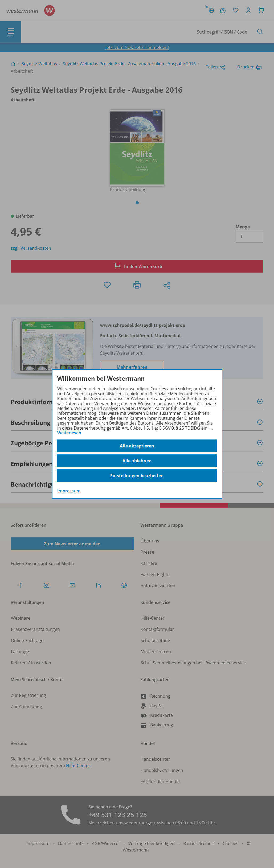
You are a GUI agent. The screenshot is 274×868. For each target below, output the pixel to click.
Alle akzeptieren (137, 446)
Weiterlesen (69, 433)
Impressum (69, 491)
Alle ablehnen (137, 461)
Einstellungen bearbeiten (137, 476)
